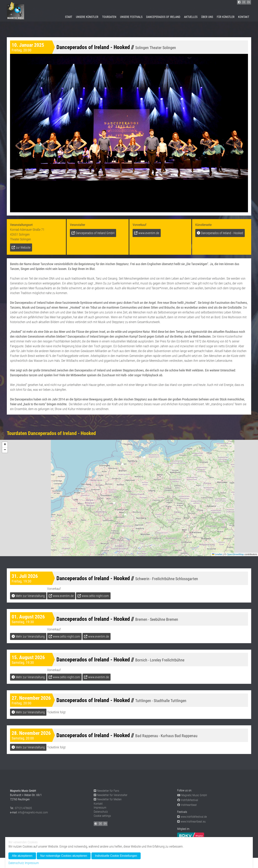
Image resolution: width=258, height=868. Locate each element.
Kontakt (244, 17)
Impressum (100, 808)
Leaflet (217, 554)
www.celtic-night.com (95, 596)
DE (100, 824)
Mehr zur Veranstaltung (30, 596)
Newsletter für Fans (106, 791)
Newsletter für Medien (108, 799)
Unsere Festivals (131, 17)
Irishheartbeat (187, 805)
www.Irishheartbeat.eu (191, 822)
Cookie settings (102, 816)
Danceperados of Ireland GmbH (95, 233)
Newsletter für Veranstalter (111, 795)
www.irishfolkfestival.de (192, 817)
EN (105, 824)
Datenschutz (101, 812)
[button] (123, 531)
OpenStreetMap (235, 554)
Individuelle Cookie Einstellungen (116, 856)
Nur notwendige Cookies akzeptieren (64, 856)
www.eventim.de (149, 233)
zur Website (23, 247)
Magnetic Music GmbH (192, 795)
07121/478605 (23, 808)
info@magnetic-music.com (33, 812)
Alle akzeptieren (22, 856)
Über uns (207, 17)
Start (69, 17)
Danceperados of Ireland (163, 17)
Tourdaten (109, 17)
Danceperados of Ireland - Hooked (222, 233)
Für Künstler (226, 17)
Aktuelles (191, 17)
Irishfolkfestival (188, 800)
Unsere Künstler (87, 17)
